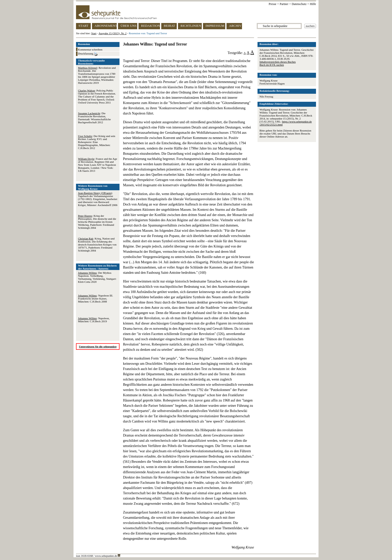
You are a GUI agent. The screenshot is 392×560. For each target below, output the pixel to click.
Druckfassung (88, 54)
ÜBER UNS (128, 26)
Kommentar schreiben (90, 49)
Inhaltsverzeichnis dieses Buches (278, 62)
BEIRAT (169, 26)
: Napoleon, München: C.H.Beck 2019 (94, 320)
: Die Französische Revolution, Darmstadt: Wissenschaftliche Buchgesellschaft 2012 (94, 118)
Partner (284, 4)
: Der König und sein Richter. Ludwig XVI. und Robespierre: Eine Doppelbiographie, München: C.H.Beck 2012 (97, 142)
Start (94, 33)
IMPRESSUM (215, 26)
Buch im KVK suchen (272, 65)
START (83, 26)
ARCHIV (235, 26)
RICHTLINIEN (191, 26)
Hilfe (313, 4)
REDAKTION (150, 26)
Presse (273, 4)
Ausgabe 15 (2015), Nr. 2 (112, 33)
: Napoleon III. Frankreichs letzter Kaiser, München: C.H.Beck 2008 (95, 298)
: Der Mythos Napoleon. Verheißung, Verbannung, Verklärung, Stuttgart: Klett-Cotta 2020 (97, 277)
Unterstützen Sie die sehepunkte (98, 346)
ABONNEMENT (106, 26)
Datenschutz (299, 4)
